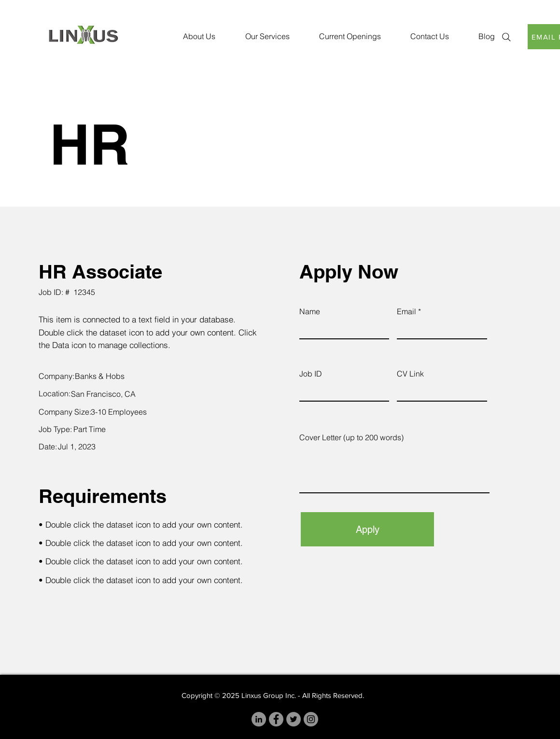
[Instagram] (311, 719)
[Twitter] (294, 719)
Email (406, 311)
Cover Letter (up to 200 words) (351, 437)
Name (310, 311)
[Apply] (367, 529)
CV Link (410, 374)
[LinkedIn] (259, 719)
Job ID (311, 374)
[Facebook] (276, 719)
